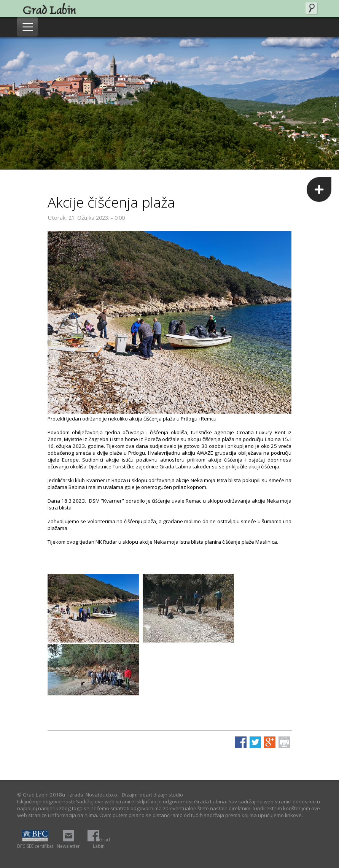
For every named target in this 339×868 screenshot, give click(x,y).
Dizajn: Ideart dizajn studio (152, 795)
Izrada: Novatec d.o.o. (93, 795)
